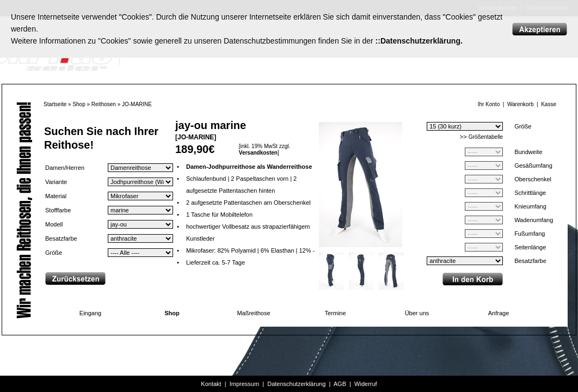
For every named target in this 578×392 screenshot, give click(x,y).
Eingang (90, 313)
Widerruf (366, 384)
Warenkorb (521, 104)
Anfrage (499, 313)
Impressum (244, 384)
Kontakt (211, 384)
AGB (340, 384)
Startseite (55, 104)
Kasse (549, 104)
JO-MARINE (137, 104)
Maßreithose (253, 313)
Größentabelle (486, 137)
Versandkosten (258, 153)
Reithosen (104, 104)
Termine (335, 313)
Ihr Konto (489, 104)
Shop (79, 104)
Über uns (417, 313)
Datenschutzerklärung (296, 384)
